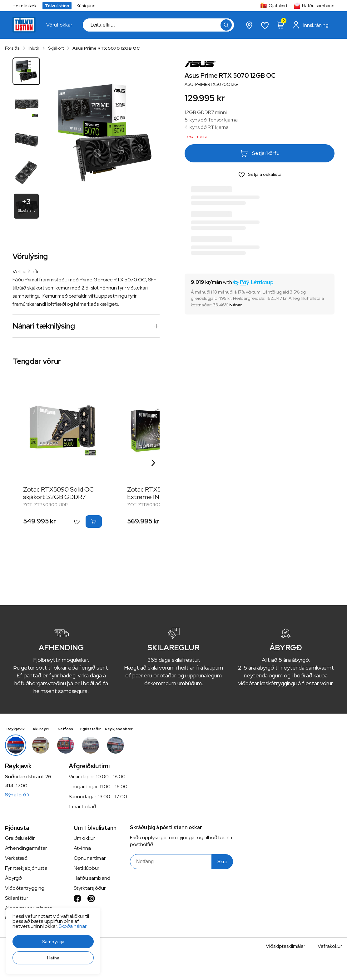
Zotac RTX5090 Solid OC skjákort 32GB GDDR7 (58, 493)
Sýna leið (17, 795)
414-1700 (16, 786)
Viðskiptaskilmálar (285, 946)
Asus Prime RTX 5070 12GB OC (106, 48)
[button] (53, 942)
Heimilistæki (25, 6)
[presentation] (59, 25)
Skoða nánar (73, 926)
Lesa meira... (198, 136)
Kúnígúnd (86, 6)
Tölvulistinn (57, 6)
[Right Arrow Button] (153, 463)
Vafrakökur (330, 946)
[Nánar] (236, 305)
